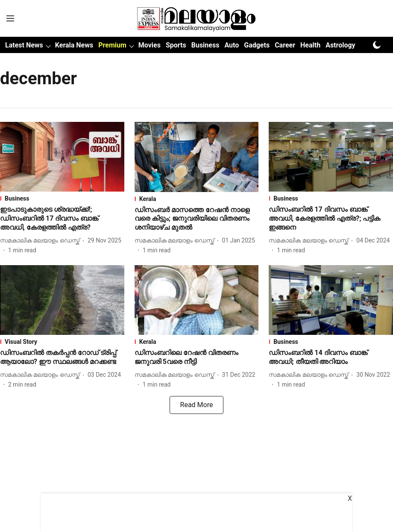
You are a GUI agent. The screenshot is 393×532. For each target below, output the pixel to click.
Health (310, 45)
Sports (176, 45)
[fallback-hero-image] (62, 157)
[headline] (62, 219)
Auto (232, 45)
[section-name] (62, 198)
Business (205, 45)
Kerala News (74, 45)
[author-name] (41, 241)
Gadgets (257, 45)
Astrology (340, 45)
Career (285, 45)
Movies (150, 45)
